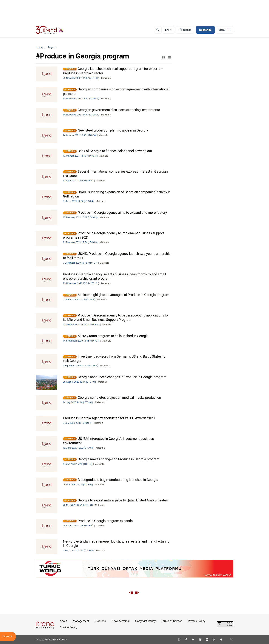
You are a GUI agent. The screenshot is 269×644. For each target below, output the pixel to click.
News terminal (121, 621)
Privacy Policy (197, 621)
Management (81, 621)
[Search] (158, 30)
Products (100, 621)
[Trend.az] (50, 30)
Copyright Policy (145, 621)
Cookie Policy (68, 627)
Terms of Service (172, 621)
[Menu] (225, 30)
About (64, 621)
